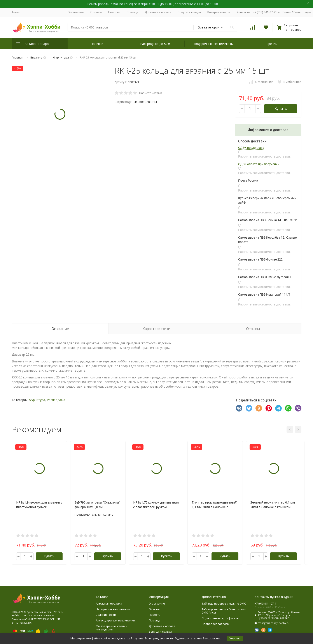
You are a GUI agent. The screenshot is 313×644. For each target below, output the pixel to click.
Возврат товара (219, 12)
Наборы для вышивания (113, 609)
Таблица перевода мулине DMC (224, 603)
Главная (17, 57)
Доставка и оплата (158, 12)
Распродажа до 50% (155, 44)
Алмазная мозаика (109, 603)
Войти (287, 12)
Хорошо (235, 638)
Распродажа (56, 400)
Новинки (97, 44)
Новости (114, 12)
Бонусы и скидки (189, 12)
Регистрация (302, 12)
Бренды (272, 44)
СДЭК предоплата (251, 148)
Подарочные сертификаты (214, 44)
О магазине (76, 12)
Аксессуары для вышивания (115, 620)
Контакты (244, 12)
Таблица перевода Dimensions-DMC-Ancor (224, 611)
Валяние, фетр (106, 615)
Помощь (132, 12)
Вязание (36, 57)
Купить (281, 108)
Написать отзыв (151, 93)
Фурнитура (61, 57)
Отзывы (96, 12)
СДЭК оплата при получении (259, 164)
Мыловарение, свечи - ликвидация (111, 628)
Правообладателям (215, 624)
